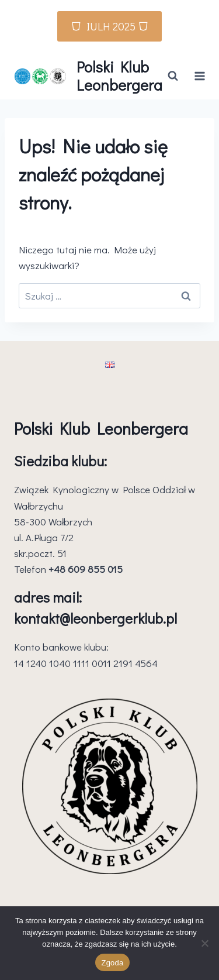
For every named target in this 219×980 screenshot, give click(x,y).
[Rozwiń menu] (200, 76)
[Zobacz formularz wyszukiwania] (173, 76)
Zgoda (112, 963)
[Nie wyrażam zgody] (204, 943)
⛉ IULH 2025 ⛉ (110, 26)
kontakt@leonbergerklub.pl (95, 618)
